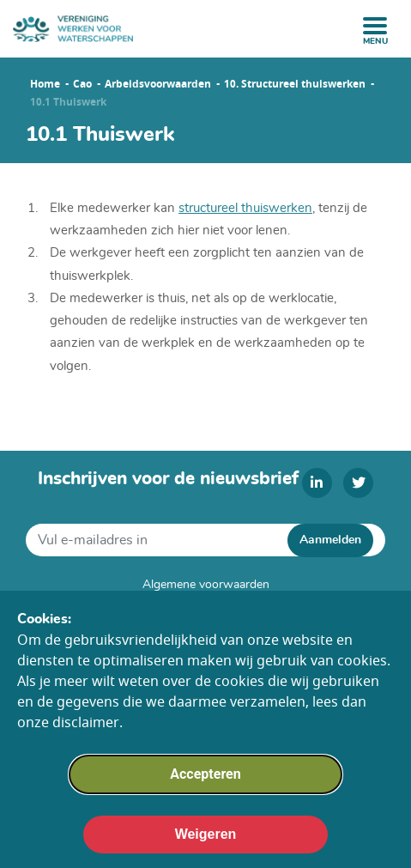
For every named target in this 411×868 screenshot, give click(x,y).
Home (45, 84)
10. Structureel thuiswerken (295, 84)
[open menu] (375, 26)
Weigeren (206, 846)
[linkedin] (317, 483)
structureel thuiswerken (245, 208)
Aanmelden (330, 540)
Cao (82, 84)
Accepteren (205, 786)
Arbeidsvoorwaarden (158, 84)
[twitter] (358, 483)
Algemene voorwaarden (206, 585)
